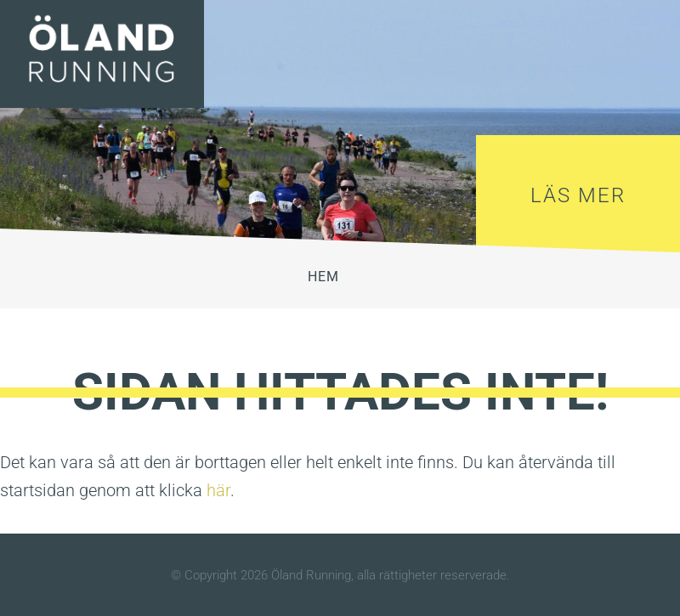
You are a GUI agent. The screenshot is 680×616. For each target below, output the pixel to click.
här (218, 490)
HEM (324, 277)
